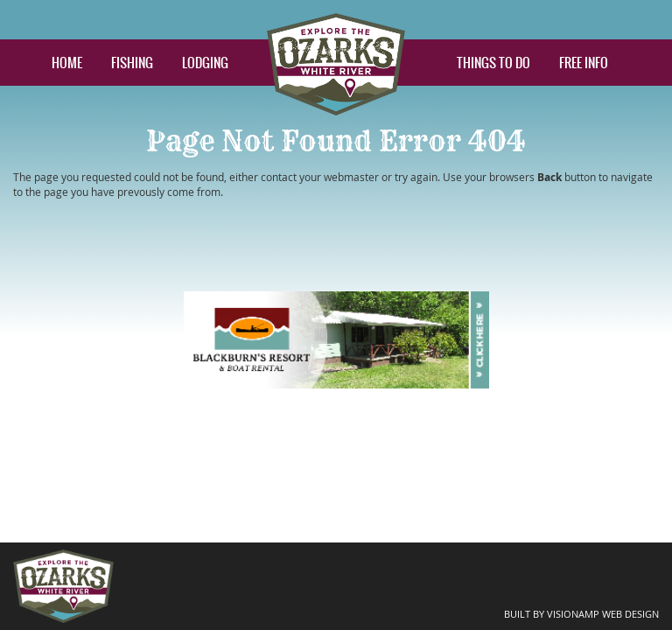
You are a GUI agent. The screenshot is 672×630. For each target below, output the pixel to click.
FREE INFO (584, 63)
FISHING (132, 63)
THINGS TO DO (493, 63)
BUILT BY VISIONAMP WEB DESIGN (588, 613)
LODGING (205, 63)
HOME (67, 63)
